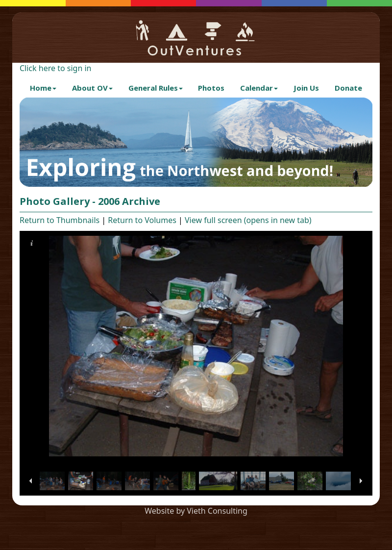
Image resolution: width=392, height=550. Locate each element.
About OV (92, 88)
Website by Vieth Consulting (196, 511)
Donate (348, 88)
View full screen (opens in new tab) (248, 220)
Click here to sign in (55, 68)
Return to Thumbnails (60, 220)
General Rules (156, 88)
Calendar (259, 88)
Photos (211, 88)
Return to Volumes (142, 220)
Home (43, 88)
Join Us (306, 88)
